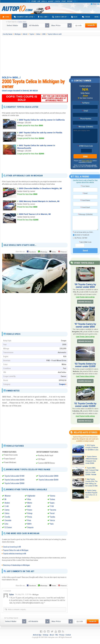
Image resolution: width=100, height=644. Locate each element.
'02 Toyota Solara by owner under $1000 (85, 365)
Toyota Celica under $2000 (14, 480)
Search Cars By (59, 17)
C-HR (7, 506)
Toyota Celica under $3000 (14, 483)
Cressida (8, 520)
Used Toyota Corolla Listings (85, 416)
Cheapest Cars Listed (24, 17)
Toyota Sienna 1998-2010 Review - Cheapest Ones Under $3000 (92, 460)
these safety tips (87, 161)
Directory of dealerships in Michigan (16, 565)
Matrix (30, 503)
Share (95, 4)
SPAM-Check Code (85, 146)
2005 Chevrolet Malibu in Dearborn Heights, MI (40, 188)
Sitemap (46, 635)
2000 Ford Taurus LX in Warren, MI (35, 214)
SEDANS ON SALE (85, 302)
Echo (6, 524)
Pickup (30, 513)
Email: (85, 111)
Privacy (62, 635)
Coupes (62, 384)
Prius (29, 520)
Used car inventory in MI (12, 546)
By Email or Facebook (81, 235)
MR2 (29, 506)
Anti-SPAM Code (85, 242)
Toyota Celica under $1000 (14, 476)
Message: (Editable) (85, 127)
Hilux (29, 499)
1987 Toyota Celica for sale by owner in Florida (40, 133)
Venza (52, 520)
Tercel (52, 513)
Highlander (31, 496)
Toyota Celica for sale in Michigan (16, 550)
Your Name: (85, 186)
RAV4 (29, 524)
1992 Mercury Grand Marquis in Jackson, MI (39, 201)
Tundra (53, 517)
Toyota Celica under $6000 (49, 480)
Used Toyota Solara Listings (85, 376)
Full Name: (85, 103)
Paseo (30, 510)
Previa (30, 517)
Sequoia (30, 527)
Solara (52, 499)
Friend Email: (85, 207)
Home (6, 17)
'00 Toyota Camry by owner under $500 (85, 286)
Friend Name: (85, 200)
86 (5, 499)
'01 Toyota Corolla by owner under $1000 (85, 405)
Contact (68, 635)
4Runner (8, 496)
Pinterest (64, 252)
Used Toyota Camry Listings (85, 297)
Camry (7, 510)
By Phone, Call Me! (80, 238)
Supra (52, 503)
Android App (37, 635)
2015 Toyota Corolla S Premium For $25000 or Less (92, 447)
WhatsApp (44, 252)
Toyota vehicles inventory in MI (15, 553)
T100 (52, 506)
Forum (86, 17)
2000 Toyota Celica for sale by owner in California (42, 120)
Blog (74, 17)
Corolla (7, 517)
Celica (7, 513)
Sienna (53, 496)
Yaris (52, 524)
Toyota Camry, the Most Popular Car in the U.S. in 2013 (92, 492)
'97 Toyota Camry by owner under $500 (85, 325)
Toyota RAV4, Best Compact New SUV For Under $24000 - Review (92, 471)
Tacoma (53, 510)
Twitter (53, 252)
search (91, 25)
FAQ (57, 635)
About (52, 635)
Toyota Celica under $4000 (49, 476)
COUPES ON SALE (85, 381)
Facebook (32, 252)
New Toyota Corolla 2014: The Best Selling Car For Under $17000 (91, 482)
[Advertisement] (35, 164)
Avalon (7, 503)
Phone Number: (85, 119)
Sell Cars (43, 17)
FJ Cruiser (8, 527)
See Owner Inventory (86, 98)
